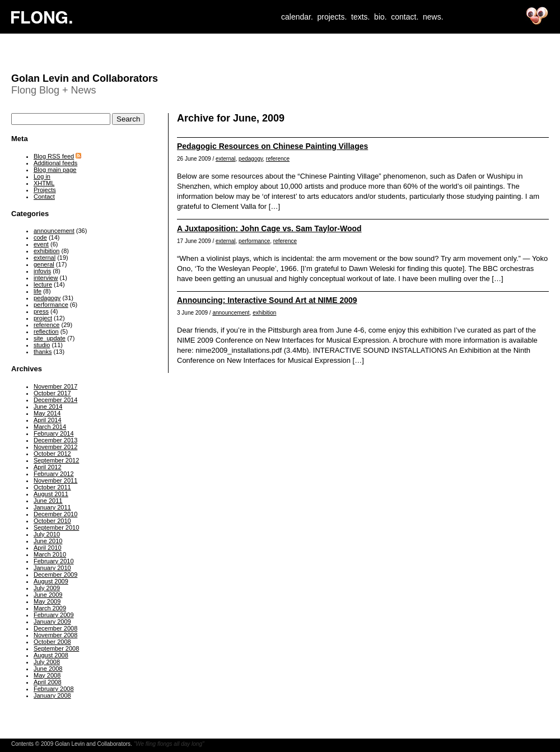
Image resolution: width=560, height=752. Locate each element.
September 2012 (56, 460)
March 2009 (50, 608)
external (226, 159)
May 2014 (47, 413)
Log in (42, 176)
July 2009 (47, 588)
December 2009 (55, 574)
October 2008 (52, 642)
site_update (50, 338)
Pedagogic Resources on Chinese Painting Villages (272, 146)
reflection (46, 331)
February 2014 (54, 433)
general (44, 264)
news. (433, 17)
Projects (45, 190)
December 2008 (55, 628)
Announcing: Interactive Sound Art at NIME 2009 (267, 300)
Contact (44, 197)
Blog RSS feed (54, 156)
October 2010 (52, 521)
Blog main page (55, 170)
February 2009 (54, 615)
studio (42, 345)
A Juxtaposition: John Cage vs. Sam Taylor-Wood (269, 228)
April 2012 (48, 467)
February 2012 (54, 474)
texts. (360, 17)
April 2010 (48, 548)
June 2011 (48, 501)
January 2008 (52, 695)
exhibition (264, 313)
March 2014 (50, 427)
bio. (381, 17)
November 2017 (55, 386)
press (41, 311)
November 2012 (55, 447)
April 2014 (48, 420)
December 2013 (55, 440)
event (41, 244)
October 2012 (52, 454)
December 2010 (55, 514)
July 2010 (47, 534)
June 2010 (48, 541)
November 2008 (55, 635)
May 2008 (47, 675)
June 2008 (48, 669)
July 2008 (47, 662)
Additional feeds (55, 163)
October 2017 (52, 393)
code (40, 237)
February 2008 (54, 689)
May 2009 (47, 601)
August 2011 (51, 494)
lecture (43, 284)
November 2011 (55, 480)
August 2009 (51, 581)
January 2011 (52, 507)
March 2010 (50, 554)
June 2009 (48, 595)
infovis (42, 271)
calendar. (297, 17)
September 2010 (56, 527)
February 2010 (54, 561)
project (43, 318)
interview (46, 278)
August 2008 (51, 655)
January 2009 (52, 622)
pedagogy (251, 159)
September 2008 (56, 648)
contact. (405, 17)
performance (254, 241)
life (38, 291)
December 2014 (55, 400)
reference (278, 159)
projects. (332, 17)
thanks (43, 352)
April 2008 (48, 682)
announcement (231, 313)
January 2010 (52, 568)
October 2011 (52, 487)
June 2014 (48, 407)
